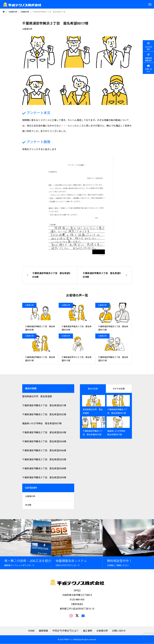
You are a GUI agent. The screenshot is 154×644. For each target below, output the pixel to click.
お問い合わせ (119, 631)
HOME (31, 631)
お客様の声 (27, 29)
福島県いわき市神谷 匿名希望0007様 (42, 423)
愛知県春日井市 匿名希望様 (37, 396)
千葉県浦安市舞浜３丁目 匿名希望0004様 (44, 442)
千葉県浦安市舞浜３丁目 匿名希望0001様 (44, 405)
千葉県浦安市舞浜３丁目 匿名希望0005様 (44, 460)
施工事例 (88, 631)
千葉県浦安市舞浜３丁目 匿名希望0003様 (44, 433)
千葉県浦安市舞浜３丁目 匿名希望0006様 (44, 451)
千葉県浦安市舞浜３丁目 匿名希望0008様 (44, 469)
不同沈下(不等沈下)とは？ (66, 631)
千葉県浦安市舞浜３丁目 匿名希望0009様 (44, 478)
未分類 (28, 505)
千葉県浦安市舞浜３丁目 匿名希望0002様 (44, 414)
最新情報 (43, 631)
